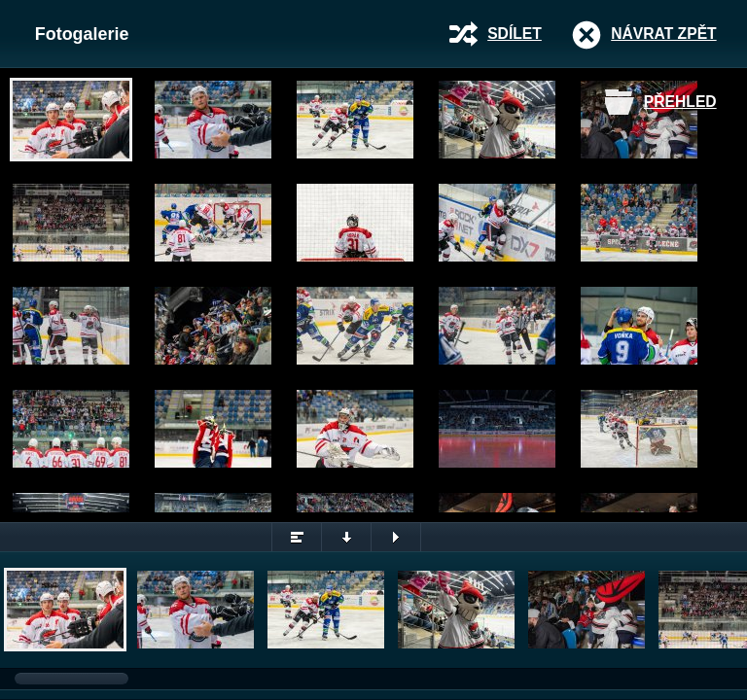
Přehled (680, 102)
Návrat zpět (663, 34)
